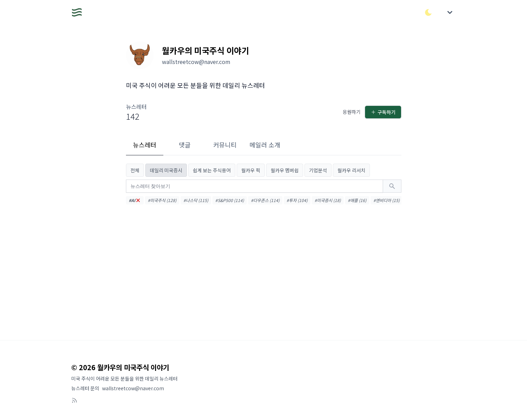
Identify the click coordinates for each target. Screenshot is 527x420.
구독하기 (383, 112)
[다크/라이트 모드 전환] (428, 12)
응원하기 (352, 112)
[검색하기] (392, 186)
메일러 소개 (265, 145)
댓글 (185, 145)
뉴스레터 (145, 145)
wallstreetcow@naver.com (133, 388)
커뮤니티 (225, 145)
